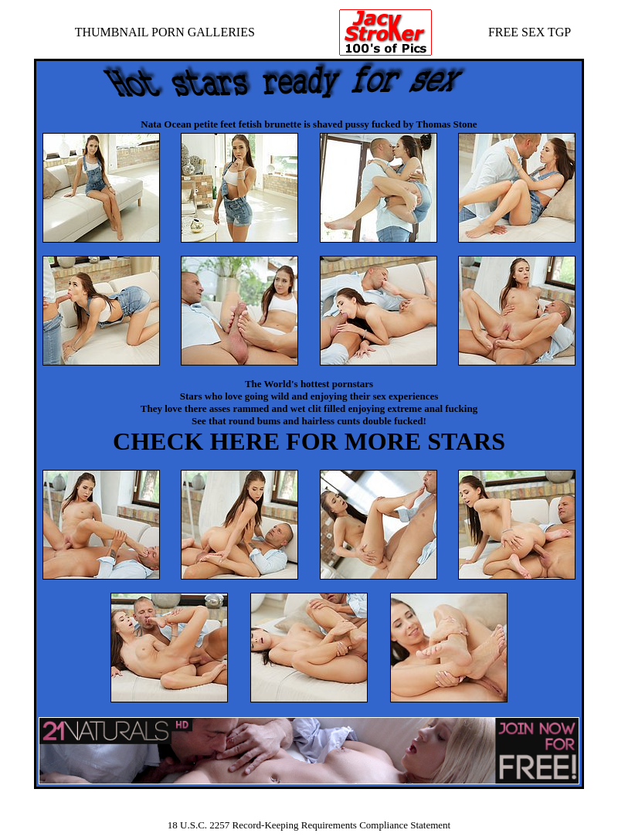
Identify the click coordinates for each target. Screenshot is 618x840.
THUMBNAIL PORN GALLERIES (165, 32)
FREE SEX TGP (530, 32)
